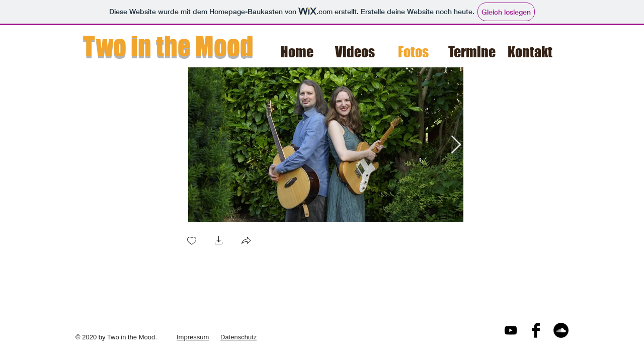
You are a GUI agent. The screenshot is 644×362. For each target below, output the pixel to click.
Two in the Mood (168, 46)
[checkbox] (192, 242)
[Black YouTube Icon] (511, 330)
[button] (219, 242)
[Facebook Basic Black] (536, 330)
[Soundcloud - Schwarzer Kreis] (561, 330)
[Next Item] (456, 145)
